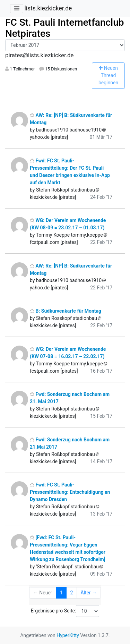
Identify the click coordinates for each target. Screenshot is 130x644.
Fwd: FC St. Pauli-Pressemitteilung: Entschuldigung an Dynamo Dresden (70, 492)
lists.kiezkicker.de (48, 8)
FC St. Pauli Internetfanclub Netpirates (65, 28)
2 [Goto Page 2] (72, 593)
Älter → (89, 593)
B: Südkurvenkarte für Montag (66, 311)
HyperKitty (68, 635)
